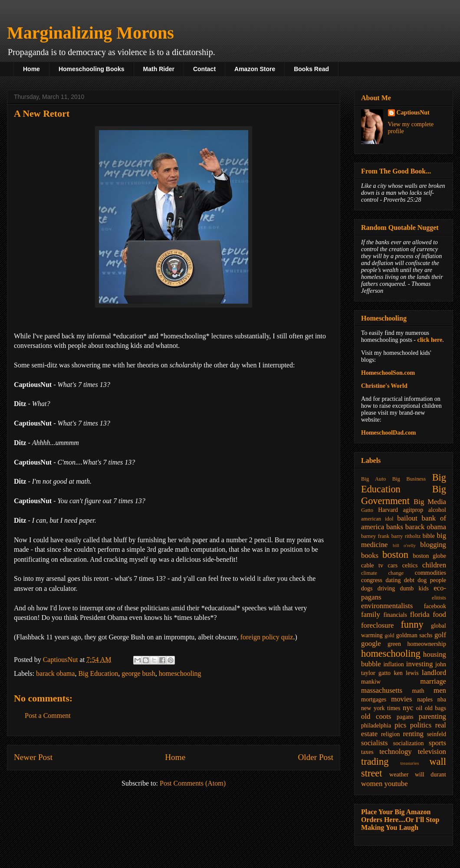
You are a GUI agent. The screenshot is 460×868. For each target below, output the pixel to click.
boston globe (429, 556)
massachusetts (382, 690)
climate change (382, 573)
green (394, 644)
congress (372, 580)
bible (429, 536)
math (418, 691)
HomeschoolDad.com (388, 433)
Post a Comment (48, 716)
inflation (393, 664)
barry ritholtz (406, 536)
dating (393, 580)
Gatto (367, 510)
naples (425, 699)
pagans (405, 717)
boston (395, 555)
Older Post (315, 757)
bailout (407, 518)
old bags (435, 708)
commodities (430, 573)
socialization (409, 743)
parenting (432, 716)
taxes (367, 752)
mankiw (371, 682)
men (440, 690)
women (372, 784)
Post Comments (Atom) (193, 783)
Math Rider (159, 69)
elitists (439, 598)
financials (395, 615)
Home (31, 69)
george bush (138, 673)
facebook (435, 606)
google (371, 644)
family (371, 614)
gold (389, 635)
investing (420, 664)
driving (386, 588)
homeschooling (180, 673)
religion (391, 734)
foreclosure (377, 625)
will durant (430, 775)
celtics (410, 565)
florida (420, 614)
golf (440, 635)
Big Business (409, 479)
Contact (204, 69)
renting (413, 734)
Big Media (430, 502)
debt (409, 580)
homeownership (427, 644)
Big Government (404, 495)
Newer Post (33, 757)
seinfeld (437, 734)
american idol (377, 519)
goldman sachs (414, 635)
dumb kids (414, 588)
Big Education (98, 673)
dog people (432, 580)
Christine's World (384, 386)
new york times (381, 708)
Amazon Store (255, 69)
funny (412, 624)
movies (401, 699)
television (432, 752)
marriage (433, 681)
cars (393, 565)
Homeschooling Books (92, 69)
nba (442, 699)
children (434, 565)
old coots (376, 716)
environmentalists (387, 606)
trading (375, 762)
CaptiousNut (413, 113)
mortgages (374, 699)
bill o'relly (404, 545)
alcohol (437, 510)
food (439, 614)
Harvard (388, 510)
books (370, 555)
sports (437, 743)
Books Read (311, 69)
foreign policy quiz (267, 637)
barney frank (375, 536)
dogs (367, 588)
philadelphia (376, 726)
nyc (408, 708)
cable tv (372, 565)
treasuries (409, 763)
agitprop (413, 510)
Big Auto (373, 479)
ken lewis (406, 673)
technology (396, 752)
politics (421, 725)
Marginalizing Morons (90, 33)
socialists (375, 743)
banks (395, 527)
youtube (396, 784)
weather (399, 775)
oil (419, 708)
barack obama (55, 673)
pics (400, 725)
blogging (433, 545)
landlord (434, 673)
